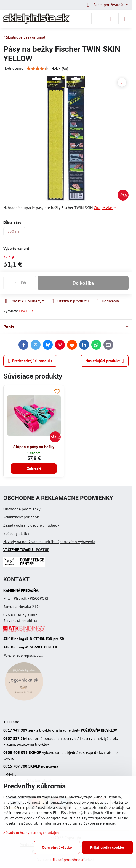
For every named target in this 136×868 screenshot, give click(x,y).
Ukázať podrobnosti (68, 860)
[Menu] (125, 19)
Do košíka (83, 283)
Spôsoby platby (16, 533)
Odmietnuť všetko (57, 847)
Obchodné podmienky (22, 509)
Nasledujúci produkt (105, 361)
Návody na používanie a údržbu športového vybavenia (49, 542)
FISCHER (26, 311)
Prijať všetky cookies (107, 847)
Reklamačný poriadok (21, 517)
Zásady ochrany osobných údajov (31, 525)
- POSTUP (26, 550)
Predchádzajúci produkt (30, 361)
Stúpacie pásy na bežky (34, 447)
